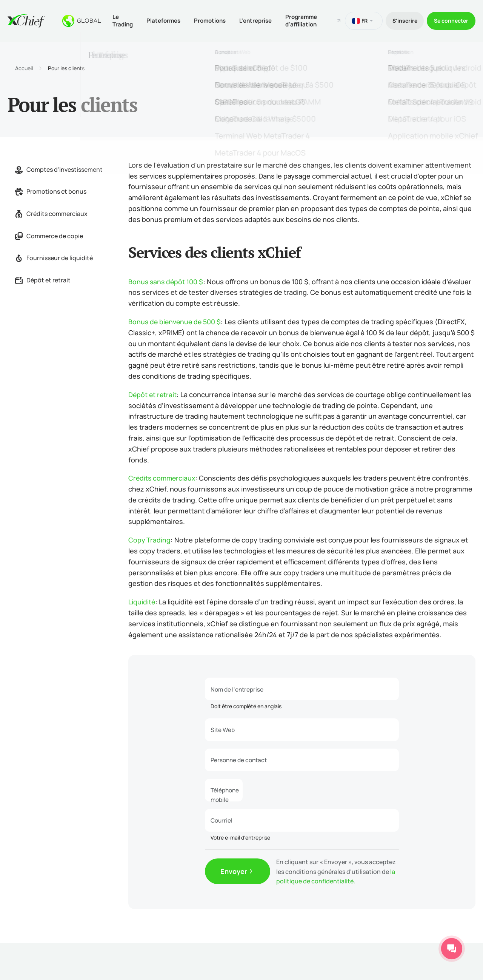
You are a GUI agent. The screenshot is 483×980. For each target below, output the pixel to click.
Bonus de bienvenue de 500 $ (176, 321)
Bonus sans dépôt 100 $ (166, 280)
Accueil (24, 68)
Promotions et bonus (51, 191)
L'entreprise (261, 20)
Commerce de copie (49, 235)
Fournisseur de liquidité (54, 257)
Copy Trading (150, 539)
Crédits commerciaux (51, 213)
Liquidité (142, 601)
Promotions (214, 20)
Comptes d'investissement (59, 168)
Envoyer (234, 871)
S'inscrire (401, 20)
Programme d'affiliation (308, 20)
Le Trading (123, 20)
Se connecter (450, 20)
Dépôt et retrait (43, 279)
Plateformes (166, 20)
